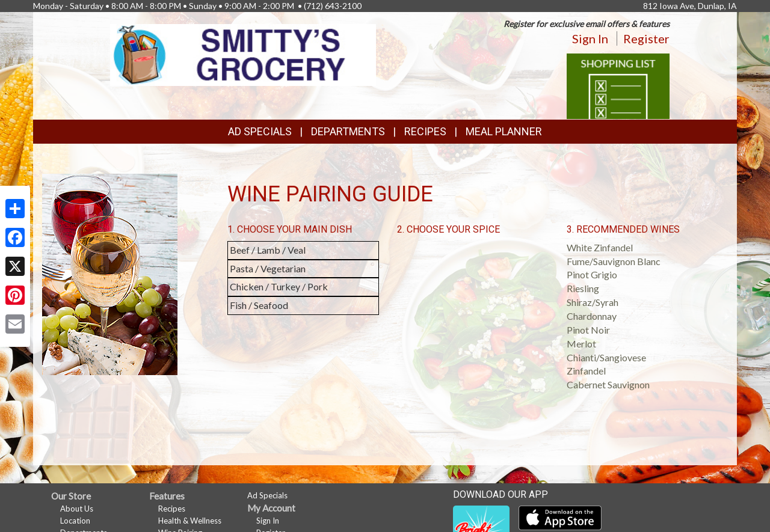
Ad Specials (260, 131)
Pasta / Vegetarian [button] (268, 268)
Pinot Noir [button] (588, 330)
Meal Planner (504, 131)
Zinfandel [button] (586, 371)
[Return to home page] (243, 54)
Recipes (425, 131)
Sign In (590, 38)
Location (75, 521)
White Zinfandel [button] (600, 247)
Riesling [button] (583, 288)
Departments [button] (348, 131)
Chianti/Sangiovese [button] (606, 357)
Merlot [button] (581, 344)
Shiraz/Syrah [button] (593, 302)
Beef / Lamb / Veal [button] (268, 250)
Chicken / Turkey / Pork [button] (279, 286)
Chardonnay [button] (592, 316)
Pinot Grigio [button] (592, 274)
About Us (77, 509)
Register (646, 38)
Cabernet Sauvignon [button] (608, 384)
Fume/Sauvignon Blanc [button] (614, 261)
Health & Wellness (190, 521)
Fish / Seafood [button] (259, 305)
